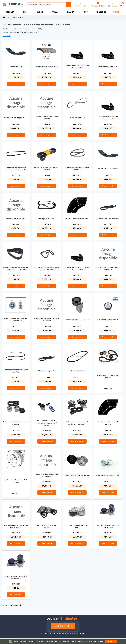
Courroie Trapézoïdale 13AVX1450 (77, 219)
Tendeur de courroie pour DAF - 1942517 (47, 526)
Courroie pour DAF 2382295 (47, 219)
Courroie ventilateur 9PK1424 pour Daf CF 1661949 (77, 269)
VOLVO (56, 12)
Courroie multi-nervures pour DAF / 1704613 (47, 169)
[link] (98, 5)
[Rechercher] (49, 5)
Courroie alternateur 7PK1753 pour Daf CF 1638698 (77, 67)
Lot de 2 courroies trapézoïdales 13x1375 (108, 423)
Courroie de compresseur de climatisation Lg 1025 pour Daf (16, 169)
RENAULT (10, 12)
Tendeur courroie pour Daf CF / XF (108, 475)
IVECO (40, 12)
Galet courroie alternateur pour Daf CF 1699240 (108, 269)
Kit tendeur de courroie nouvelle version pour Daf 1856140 (77, 423)
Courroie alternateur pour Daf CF (108, 67)
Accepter (111, 641)
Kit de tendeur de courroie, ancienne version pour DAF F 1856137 (47, 423)
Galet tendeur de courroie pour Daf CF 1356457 (47, 320)
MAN (25, 12)
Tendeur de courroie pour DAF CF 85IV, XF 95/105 (108, 526)
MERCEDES (101, 12)
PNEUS (116, 12)
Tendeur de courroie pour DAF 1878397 (77, 526)
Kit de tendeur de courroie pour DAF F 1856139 (16, 423)
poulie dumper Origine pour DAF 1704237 (16, 481)
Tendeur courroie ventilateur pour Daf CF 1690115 (16, 526)
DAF (86, 12)
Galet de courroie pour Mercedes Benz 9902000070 (16, 320)
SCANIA (71, 12)
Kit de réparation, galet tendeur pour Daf (108, 377)
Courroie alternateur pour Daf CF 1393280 (47, 118)
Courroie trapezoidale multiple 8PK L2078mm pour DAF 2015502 (16, 269)
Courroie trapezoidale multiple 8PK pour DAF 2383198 (47, 269)
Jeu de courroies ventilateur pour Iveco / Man (16, 371)
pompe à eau (21, 32)
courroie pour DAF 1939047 (16, 219)
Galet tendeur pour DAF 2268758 (108, 320)
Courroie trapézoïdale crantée (108, 219)
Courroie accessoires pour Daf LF (47, 67)
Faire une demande (63, 626)
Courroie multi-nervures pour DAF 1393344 (77, 169)
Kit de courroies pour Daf (47, 371)
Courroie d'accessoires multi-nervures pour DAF (108, 118)
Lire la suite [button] (7, 36)
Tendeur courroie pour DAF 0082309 (77, 475)
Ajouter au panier (16, 84)
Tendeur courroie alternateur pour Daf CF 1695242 (47, 475)
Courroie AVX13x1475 (77, 118)
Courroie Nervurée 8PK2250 (108, 169)
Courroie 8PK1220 (16, 67)
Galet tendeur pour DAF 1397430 (77, 320)
